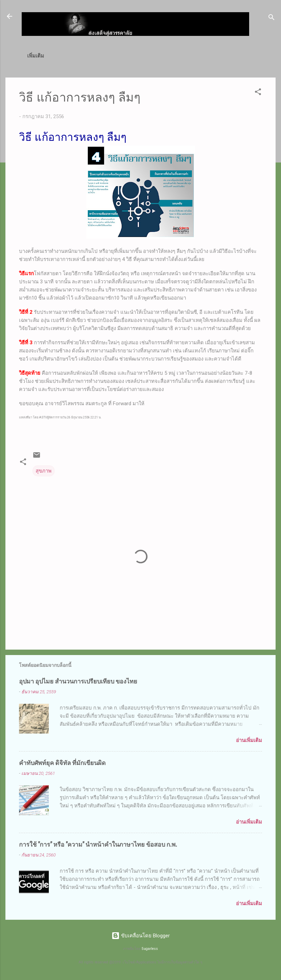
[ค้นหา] (272, 18)
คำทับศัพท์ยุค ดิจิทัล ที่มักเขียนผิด (62, 764)
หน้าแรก (41, 56)
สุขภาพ (44, 472)
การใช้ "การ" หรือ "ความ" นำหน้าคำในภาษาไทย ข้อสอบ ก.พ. (98, 845)
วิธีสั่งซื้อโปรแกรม (230, 56)
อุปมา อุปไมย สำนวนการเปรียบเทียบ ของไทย (78, 682)
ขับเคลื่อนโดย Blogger (141, 936)
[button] (258, 94)
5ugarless (150, 949)
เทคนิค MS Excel (140, 56)
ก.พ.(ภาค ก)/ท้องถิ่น (85, 56)
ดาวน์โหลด (186, 56)
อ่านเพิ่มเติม (249, 742)
